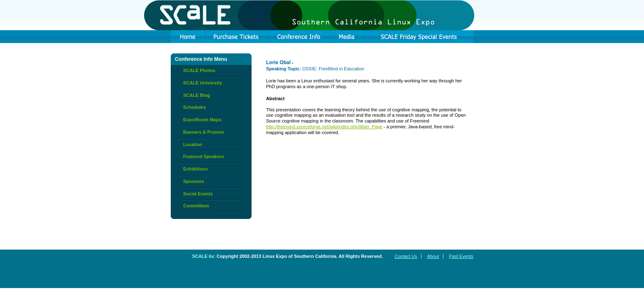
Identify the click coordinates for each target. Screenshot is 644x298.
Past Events (461, 256)
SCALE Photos (199, 70)
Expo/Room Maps (202, 120)
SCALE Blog (197, 95)
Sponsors (194, 181)
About (433, 256)
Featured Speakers (203, 156)
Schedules (195, 107)
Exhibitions (195, 169)
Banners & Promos (204, 132)
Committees (196, 206)
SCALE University (203, 83)
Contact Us (406, 256)
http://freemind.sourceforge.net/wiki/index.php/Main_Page (324, 127)
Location (193, 144)
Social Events (198, 194)
